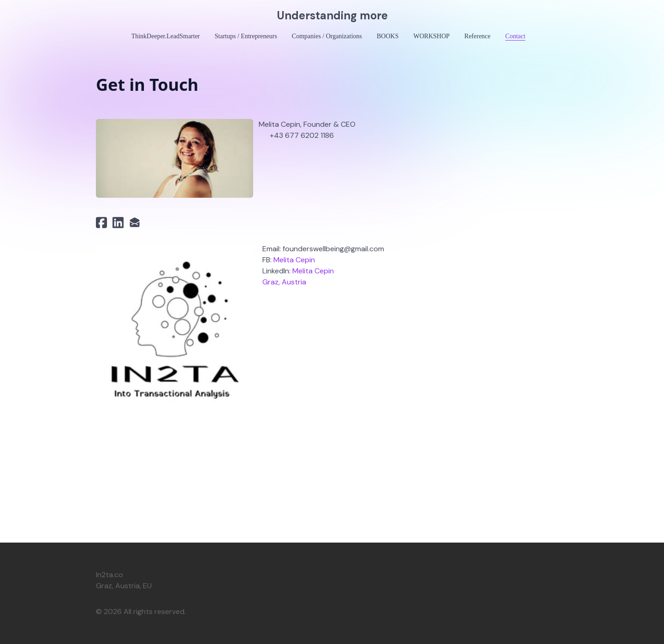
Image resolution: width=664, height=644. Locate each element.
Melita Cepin (294, 260)
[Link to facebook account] (101, 222)
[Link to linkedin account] (118, 222)
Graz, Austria (284, 282)
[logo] (332, 16)
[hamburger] (55, 15)
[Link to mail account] (135, 222)
